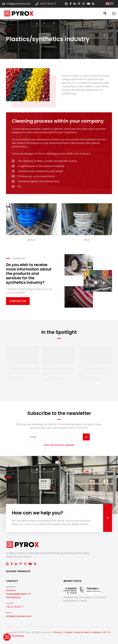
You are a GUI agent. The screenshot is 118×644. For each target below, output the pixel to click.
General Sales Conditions (88, 632)
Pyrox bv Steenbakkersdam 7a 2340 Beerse (18, 594)
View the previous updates (59, 445)
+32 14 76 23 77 (15, 607)
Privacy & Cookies (63, 632)
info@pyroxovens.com (19, 616)
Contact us (18, 301)
